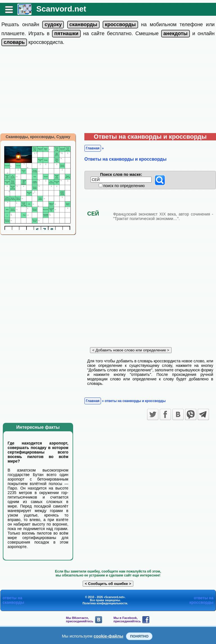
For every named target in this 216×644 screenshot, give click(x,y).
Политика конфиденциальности (105, 603)
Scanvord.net (61, 9)
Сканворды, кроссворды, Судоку (38, 137)
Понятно (139, 636)
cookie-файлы (109, 636)
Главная (93, 148)
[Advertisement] (108, 91)
